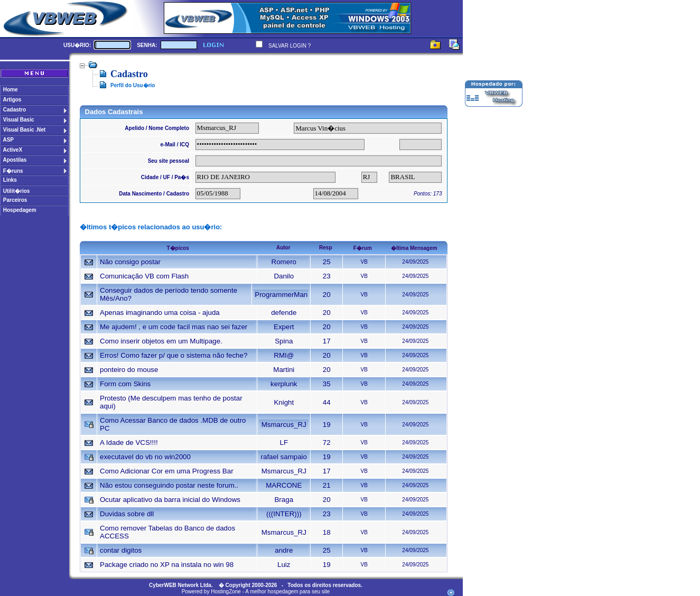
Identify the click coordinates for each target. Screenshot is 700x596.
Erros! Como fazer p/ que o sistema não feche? (174, 355)
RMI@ (284, 355)
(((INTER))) (284, 514)
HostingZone (226, 592)
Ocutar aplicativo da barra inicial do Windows (170, 500)
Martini (284, 370)
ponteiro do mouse (129, 370)
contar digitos (121, 550)
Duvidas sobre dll (127, 514)
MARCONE (284, 485)
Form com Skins (125, 384)
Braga (284, 500)
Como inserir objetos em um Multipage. (161, 341)
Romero (284, 262)
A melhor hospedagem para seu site (287, 592)
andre (284, 550)
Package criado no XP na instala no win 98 (167, 565)
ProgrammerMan (281, 295)
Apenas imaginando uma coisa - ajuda (160, 313)
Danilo (284, 276)
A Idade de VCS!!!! (129, 443)
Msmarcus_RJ (284, 425)
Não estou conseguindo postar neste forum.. (169, 485)
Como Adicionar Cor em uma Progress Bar (167, 471)
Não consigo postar (130, 262)
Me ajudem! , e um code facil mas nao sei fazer (174, 327)
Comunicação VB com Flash (144, 276)
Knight (284, 402)
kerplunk (284, 384)
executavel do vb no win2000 (145, 457)
